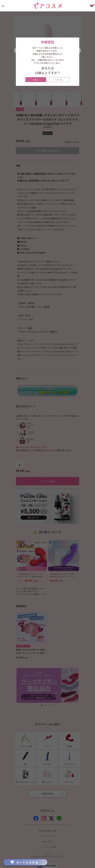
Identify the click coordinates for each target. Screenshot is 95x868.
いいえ (59, 80)
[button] (17, 51)
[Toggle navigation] (3, 6)
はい (36, 80)
